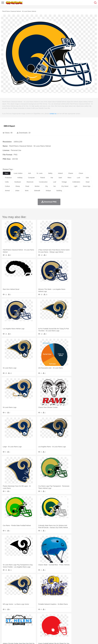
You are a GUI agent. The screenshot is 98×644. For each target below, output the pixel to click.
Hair (68, 624)
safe (87, 178)
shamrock (30, 182)
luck (79, 178)
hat (52, 178)
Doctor (45, 624)
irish (29, 173)
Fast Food (33, 630)
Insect (78, 620)
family (25, 624)
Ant (10, 620)
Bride (20, 624)
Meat (43, 630)
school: (5, 627)
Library (74, 627)
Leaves (22, 617)
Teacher (18, 627)
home (64, 624)
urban (17, 191)
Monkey (88, 620)
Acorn (11, 617)
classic (71, 173)
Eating (84, 630)
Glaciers (52, 617)
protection (8, 178)
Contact (26, 640)
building (59, 191)
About (4, 640)
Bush (92, 617)
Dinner (74, 630)
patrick (43, 178)
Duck (46, 620)
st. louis (39, 173)
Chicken (33, 620)
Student (11, 627)
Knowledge (67, 627)
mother (30, 624)
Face (90, 624)
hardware (18, 182)
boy (76, 624)
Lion (83, 620)
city (46, 186)
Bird (18, 620)
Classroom (29, 627)
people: (5, 623)
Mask (11, 624)
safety (50, 173)
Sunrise (75, 617)
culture (7, 186)
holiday (20, 178)
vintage (64, 182)
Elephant (56, 620)
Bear (14, 620)
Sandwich (49, 630)
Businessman (37, 624)
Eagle (51, 620)
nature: (5, 617)
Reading (36, 627)
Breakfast (11, 630)
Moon (69, 617)
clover (81, 173)
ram (7, 173)
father (80, 624)
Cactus (27, 617)
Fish (62, 620)
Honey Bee (72, 620)
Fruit (38, 630)
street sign (87, 186)
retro (69, 178)
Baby (15, 624)
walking (58, 624)
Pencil (42, 627)
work (27, 191)
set (55, 186)
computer (31, 178)
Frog (66, 620)
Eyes (53, 624)
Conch (33, 617)
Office (90, 627)
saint (60, 178)
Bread (89, 630)
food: (4, 630)
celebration (76, 182)
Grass (58, 617)
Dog (42, 620)
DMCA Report (9, 126)
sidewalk (37, 191)
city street (65, 186)
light (76, 186)
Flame (46, 617)
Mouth (85, 624)
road (27, 186)
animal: (5, 620)
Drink (27, 630)
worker (37, 186)
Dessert (22, 630)
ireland (60, 173)
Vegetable (62, 630)
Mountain (81, 617)
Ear (49, 624)
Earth (38, 617)
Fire (42, 617)
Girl (72, 624)
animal (7, 191)
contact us (53, 114)
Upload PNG (40, 640)
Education (48, 627)
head (87, 182)
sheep (18, 186)
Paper (85, 627)
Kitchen (69, 630)
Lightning (64, 617)
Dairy (16, 630)
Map (61, 627)
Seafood (55, 630)
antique (48, 191)
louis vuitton (18, 173)
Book (23, 627)
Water (87, 617)
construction (43, 182)
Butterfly (23, 620)
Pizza (79, 630)
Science (80, 627)
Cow (38, 620)
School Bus (55, 627)
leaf (55, 182)
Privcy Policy (17, 640)
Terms (10, 640)
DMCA (32, 640)
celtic (7, 182)
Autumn (16, 617)
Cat (28, 620)
